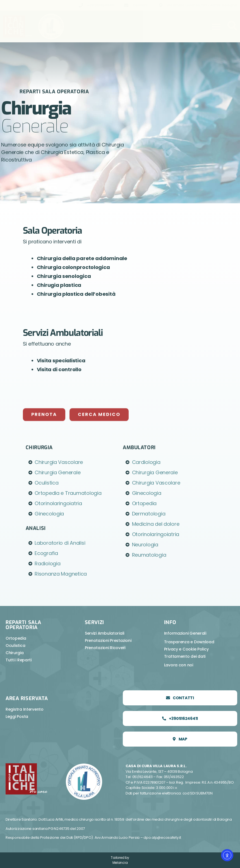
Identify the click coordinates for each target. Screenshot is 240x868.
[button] (216, 27)
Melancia (120, 863)
